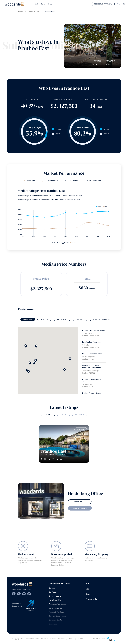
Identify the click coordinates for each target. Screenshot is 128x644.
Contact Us (53, 624)
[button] (64, 370)
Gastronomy (62, 319)
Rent (43, 4)
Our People (53, 592)
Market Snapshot (55, 608)
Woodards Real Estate (59, 584)
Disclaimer (44, 639)
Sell (37, 4)
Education (28, 319)
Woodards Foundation (57, 604)
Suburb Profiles (34, 12)
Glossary (53, 639)
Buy (31, 4)
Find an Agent (26, 556)
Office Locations (55, 596)
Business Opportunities (58, 616)
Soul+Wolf (80, 639)
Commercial (91, 599)
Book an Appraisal (62, 557)
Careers (51, 4)
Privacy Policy (62, 639)
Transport (80, 319)
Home (20, 12)
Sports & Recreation (101, 319)
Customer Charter (56, 620)
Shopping (44, 319)
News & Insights (55, 600)
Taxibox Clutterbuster (57, 612)
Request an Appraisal (103, 4)
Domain (73, 243)
